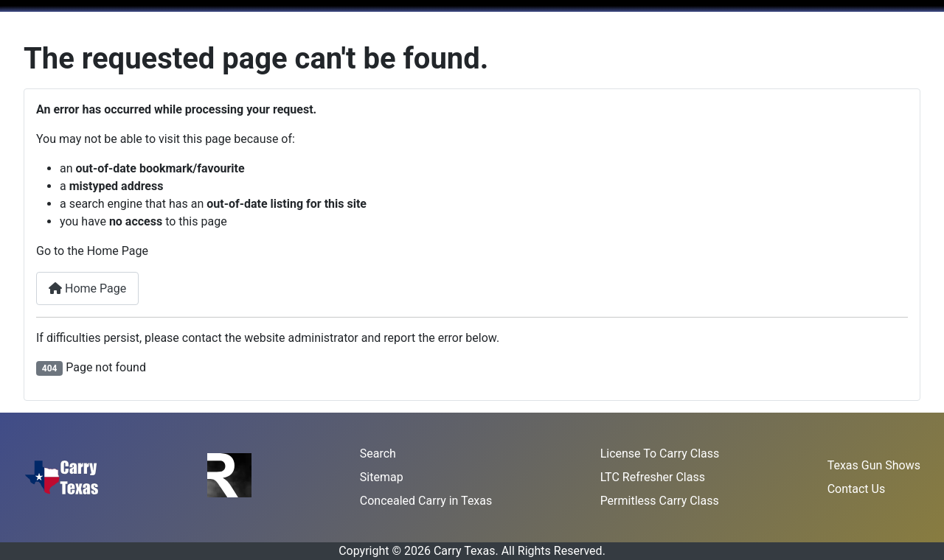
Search (378, 454)
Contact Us (857, 489)
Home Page (87, 288)
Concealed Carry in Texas (426, 501)
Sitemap (382, 477)
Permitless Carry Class (660, 501)
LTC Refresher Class (653, 477)
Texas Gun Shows (874, 465)
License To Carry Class (660, 454)
